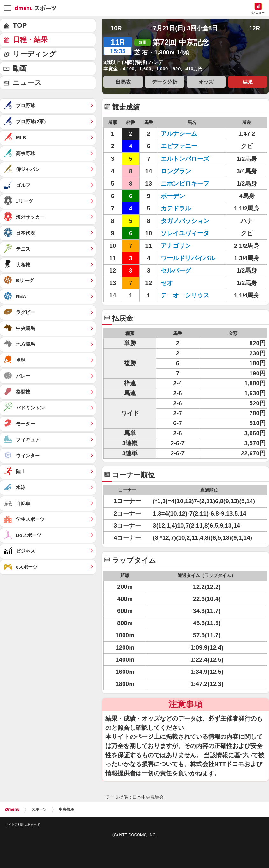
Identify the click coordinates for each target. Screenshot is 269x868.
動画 (20, 68)
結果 (248, 82)
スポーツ (39, 809)
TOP (20, 25)
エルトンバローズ (188, 159)
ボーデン (188, 196)
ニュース (27, 83)
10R (116, 28)
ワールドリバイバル (188, 258)
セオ (188, 283)
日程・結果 (30, 40)
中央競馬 (67, 809)
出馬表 (123, 82)
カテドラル (188, 208)
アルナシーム (188, 134)
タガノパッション (188, 221)
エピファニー (188, 146)
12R (255, 28)
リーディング (35, 54)
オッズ (206, 82)
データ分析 (165, 82)
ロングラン (188, 171)
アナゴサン (188, 246)
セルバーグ (188, 270)
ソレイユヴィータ (188, 233)
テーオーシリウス (188, 295)
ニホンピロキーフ (188, 184)
